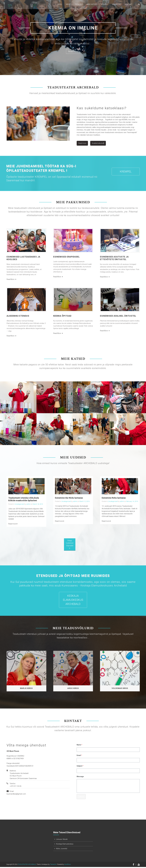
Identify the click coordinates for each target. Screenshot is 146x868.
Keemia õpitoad (62, 317)
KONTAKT (129, 4)
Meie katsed (92, 4)
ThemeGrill (53, 865)
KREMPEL (126, 172)
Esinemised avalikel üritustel (118, 317)
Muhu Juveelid (62, 850)
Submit (81, 798)
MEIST (68, 4)
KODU (60, 4)
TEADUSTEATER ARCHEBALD (27, 865)
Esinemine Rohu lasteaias (114, 499)
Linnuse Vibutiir (62, 840)
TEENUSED (79, 4)
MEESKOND (117, 4)
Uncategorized (19, 505)
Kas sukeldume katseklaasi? (102, 109)
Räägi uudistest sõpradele (70, 545)
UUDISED (105, 4)
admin (28, 505)
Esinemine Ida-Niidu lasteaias (69, 499)
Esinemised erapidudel (66, 258)
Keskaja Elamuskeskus (65, 845)
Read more (73, 51)
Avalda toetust (98, 144)
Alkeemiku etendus (18, 317)
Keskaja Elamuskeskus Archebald (73, 601)
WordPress (68, 865)
